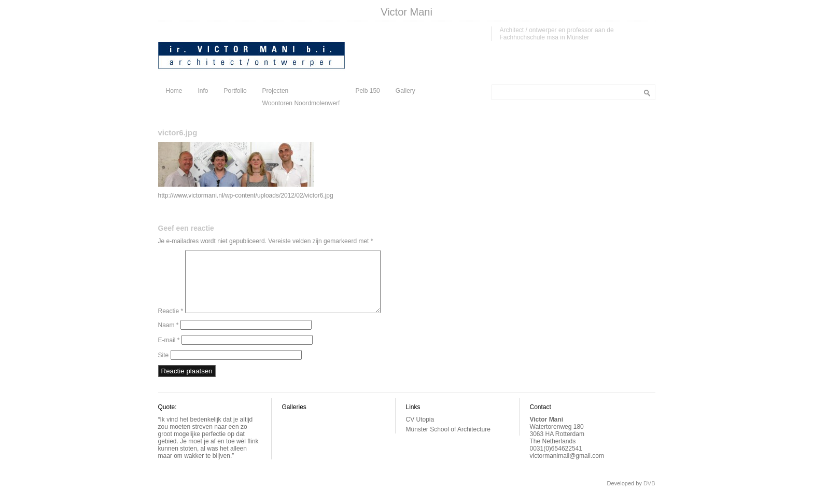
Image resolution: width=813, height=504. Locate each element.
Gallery (405, 91)
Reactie (171, 324)
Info (203, 91)
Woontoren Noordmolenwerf (301, 103)
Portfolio (235, 91)
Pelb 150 (367, 91)
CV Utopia (420, 432)
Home (174, 91)
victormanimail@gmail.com (567, 468)
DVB (649, 496)
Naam (169, 338)
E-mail (169, 353)
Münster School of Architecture (448, 442)
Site (164, 368)
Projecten (276, 91)
